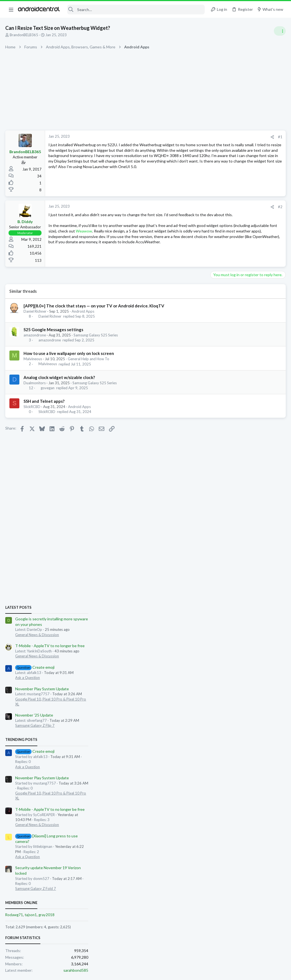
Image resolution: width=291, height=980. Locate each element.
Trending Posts (219, 432)
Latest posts (216, 299)
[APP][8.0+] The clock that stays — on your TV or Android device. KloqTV (94, 307)
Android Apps (83, 312)
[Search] (136, 10)
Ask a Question (225, 369)
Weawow (174, 236)
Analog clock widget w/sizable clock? (59, 378)
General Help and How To (89, 360)
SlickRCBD (32, 407)
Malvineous (33, 360)
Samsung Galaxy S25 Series (96, 336)
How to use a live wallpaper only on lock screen (69, 354)
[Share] (184, 137)
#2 (191, 207)
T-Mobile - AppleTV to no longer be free (247, 338)
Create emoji (232, 359)
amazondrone (35, 336)
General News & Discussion (234, 326)
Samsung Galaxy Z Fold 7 (233, 580)
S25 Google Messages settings (54, 330)
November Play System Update (239, 381)
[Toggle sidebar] (280, 31)
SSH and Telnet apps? (44, 402)
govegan (48, 389)
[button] (11, 9)
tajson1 (228, 607)
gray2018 (244, 607)
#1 (191, 137)
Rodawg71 (211, 607)
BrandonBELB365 (24, 35)
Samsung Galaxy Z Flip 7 (232, 417)
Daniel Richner (35, 312)
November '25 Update (231, 407)
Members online (219, 595)
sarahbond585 (273, 662)
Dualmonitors (35, 384)
